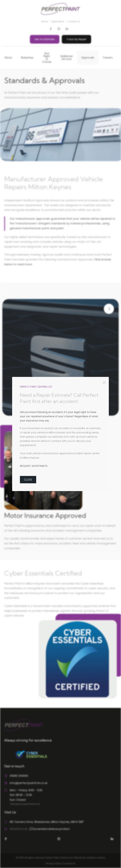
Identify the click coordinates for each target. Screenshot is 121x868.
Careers (108, 57)
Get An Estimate (45, 39)
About (8, 57)
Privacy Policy (53, 863)
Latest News (58, 21)
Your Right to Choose (47, 57)
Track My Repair (76, 39)
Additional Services (66, 57)
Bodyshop (27, 57)
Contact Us (74, 21)
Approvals (88, 57)
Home (44, 21)
